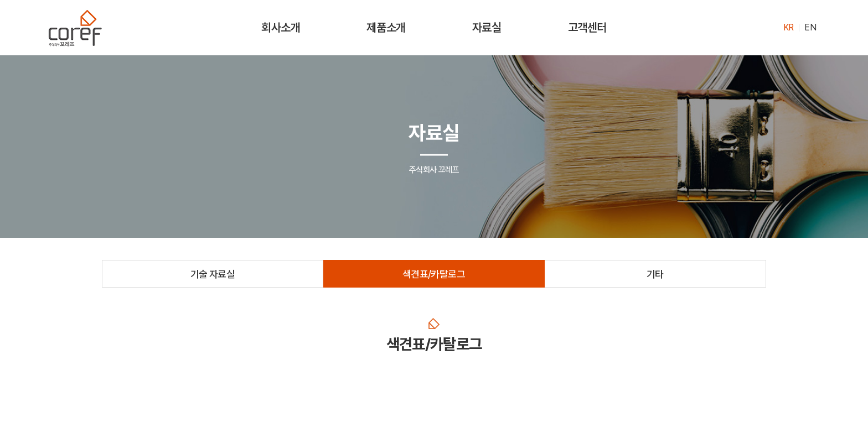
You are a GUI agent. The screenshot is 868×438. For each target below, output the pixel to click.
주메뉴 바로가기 (0, 0)
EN (810, 27)
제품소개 (386, 27)
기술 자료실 (213, 274)
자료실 (487, 27)
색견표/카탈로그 (434, 274)
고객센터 (587, 27)
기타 (655, 274)
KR (789, 27)
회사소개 (281, 27)
